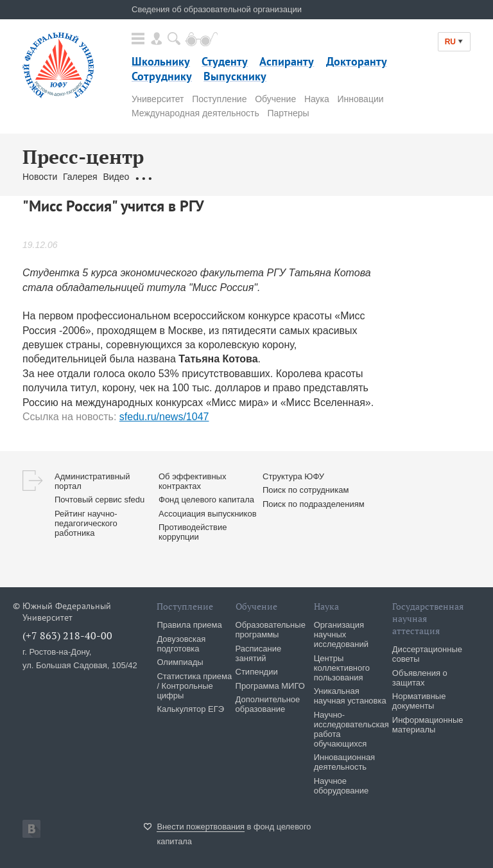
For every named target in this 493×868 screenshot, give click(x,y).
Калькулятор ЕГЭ (190, 709)
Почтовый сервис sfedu (99, 500)
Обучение (275, 99)
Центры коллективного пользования (342, 668)
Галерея (80, 177)
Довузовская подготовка (181, 644)
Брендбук (326, 177)
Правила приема (189, 625)
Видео (116, 177)
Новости (40, 177)
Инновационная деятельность (345, 762)
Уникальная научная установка (350, 696)
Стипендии (257, 672)
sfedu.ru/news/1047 (164, 417)
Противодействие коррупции (193, 532)
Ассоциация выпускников (208, 514)
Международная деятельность (195, 113)
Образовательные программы (271, 630)
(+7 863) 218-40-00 (67, 635)
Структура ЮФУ (293, 476)
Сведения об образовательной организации (217, 9)
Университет (158, 99)
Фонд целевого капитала (206, 500)
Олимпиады (180, 662)
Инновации (361, 99)
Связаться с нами (264, 177)
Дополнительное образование (268, 704)
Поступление (219, 99)
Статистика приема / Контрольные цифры (194, 686)
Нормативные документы (419, 701)
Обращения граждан (178, 177)
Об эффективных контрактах (192, 481)
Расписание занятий (259, 653)
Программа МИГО (270, 686)
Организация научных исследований (341, 634)
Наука (317, 99)
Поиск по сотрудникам (306, 490)
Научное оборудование (342, 786)
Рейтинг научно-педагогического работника (86, 523)
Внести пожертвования (201, 827)
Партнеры (288, 113)
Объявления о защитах (420, 678)
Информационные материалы (428, 725)
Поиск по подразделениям (314, 504)
